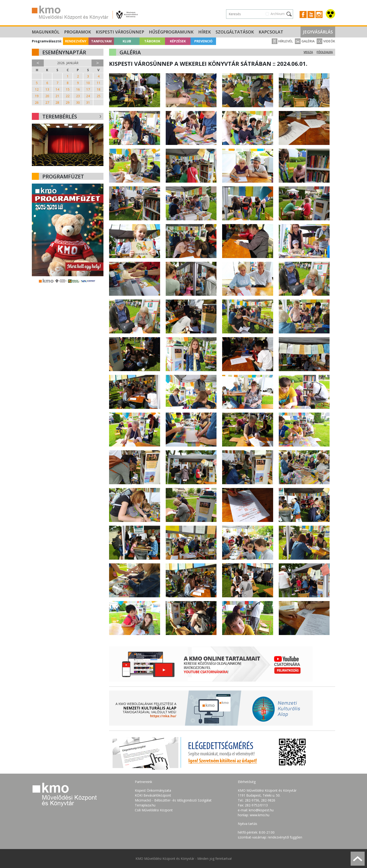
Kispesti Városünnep (120, 32)
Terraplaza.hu (145, 805)
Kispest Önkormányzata (153, 790)
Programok (78, 32)
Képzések (178, 41)
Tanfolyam (101, 41)
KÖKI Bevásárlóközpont (153, 795)
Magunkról (46, 32)
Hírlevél (282, 41)
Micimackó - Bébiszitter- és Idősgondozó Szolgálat (173, 800)
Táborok (152, 41)
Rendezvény (76, 41)
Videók (326, 41)
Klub (127, 41)
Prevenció (203, 41)
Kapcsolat (271, 32)
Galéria (305, 41)
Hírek (205, 32)
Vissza (308, 52)
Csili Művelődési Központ (154, 810)
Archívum (278, 14)
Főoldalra (325, 52)
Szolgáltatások (235, 32)
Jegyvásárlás (318, 32)
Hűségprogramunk (171, 32)
